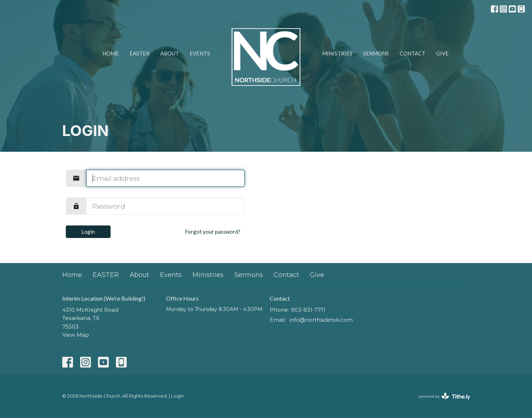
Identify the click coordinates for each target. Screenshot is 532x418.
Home (111, 53)
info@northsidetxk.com (321, 320)
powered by (444, 396)
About (170, 53)
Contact (413, 53)
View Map (76, 335)
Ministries (337, 53)
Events (200, 53)
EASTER (140, 53)
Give (442, 53)
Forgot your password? (213, 232)
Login (88, 232)
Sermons (376, 53)
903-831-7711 (308, 310)
